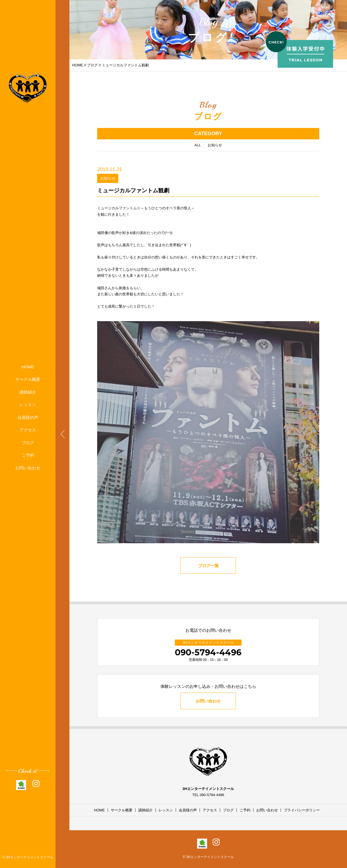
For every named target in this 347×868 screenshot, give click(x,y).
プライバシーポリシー (302, 810)
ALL (198, 145)
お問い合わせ (28, 468)
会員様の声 (28, 417)
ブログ (28, 443)
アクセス (28, 430)
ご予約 (28, 455)
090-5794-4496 (208, 652)
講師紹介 (28, 392)
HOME (28, 367)
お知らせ (215, 145)
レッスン (28, 405)
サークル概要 (28, 379)
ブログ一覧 (208, 566)
